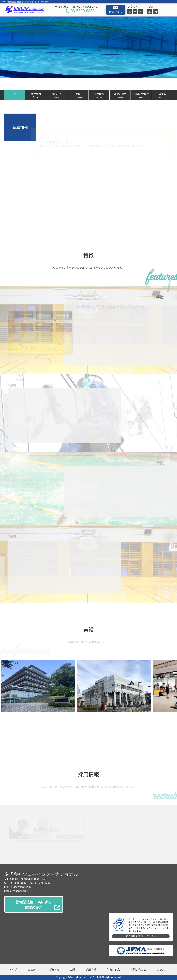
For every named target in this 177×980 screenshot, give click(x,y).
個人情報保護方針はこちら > (141, 936)
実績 (78, 95)
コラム (162, 95)
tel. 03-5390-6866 (15, 883)
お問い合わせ (116, 10)
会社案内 (36, 95)
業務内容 (57, 95)
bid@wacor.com (21, 887)
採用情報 (99, 95)
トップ (15, 95)
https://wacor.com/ (16, 891)
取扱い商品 (120, 95)
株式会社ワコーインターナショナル (41, 874)
